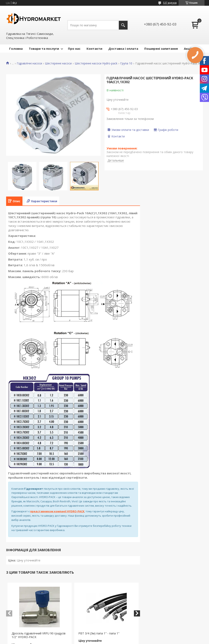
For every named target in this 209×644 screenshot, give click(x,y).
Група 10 (126, 63)
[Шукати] (123, 25)
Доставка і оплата (123, 49)
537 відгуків (170, 3)
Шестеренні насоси (58, 63)
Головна (16, 49)
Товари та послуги (44, 49)
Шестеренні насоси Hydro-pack (96, 63)
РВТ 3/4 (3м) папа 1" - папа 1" (99, 633)
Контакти (94, 49)
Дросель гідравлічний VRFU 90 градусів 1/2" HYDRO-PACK (39, 635)
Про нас (74, 49)
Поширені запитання (161, 49)
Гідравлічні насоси (29, 63)
